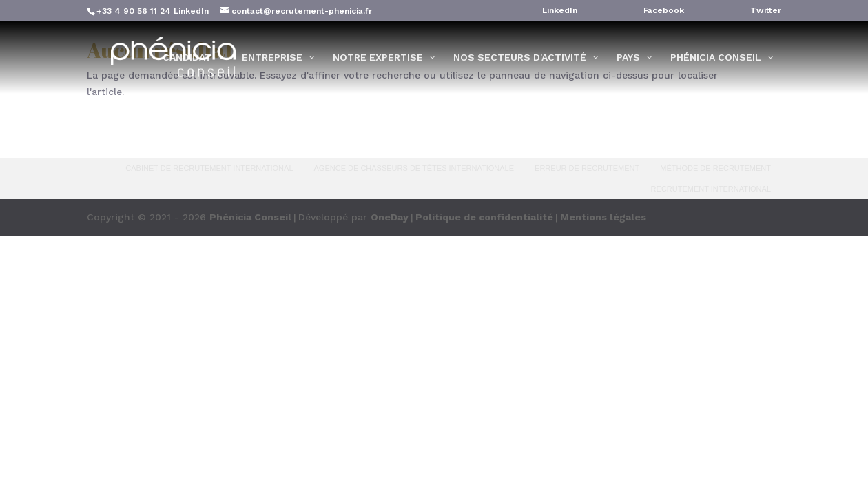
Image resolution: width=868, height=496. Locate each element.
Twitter (766, 11)
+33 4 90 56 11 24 (134, 11)
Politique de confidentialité (484, 217)
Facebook (664, 11)
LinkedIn (191, 11)
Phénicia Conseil (250, 217)
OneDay (390, 217)
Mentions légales (603, 217)
